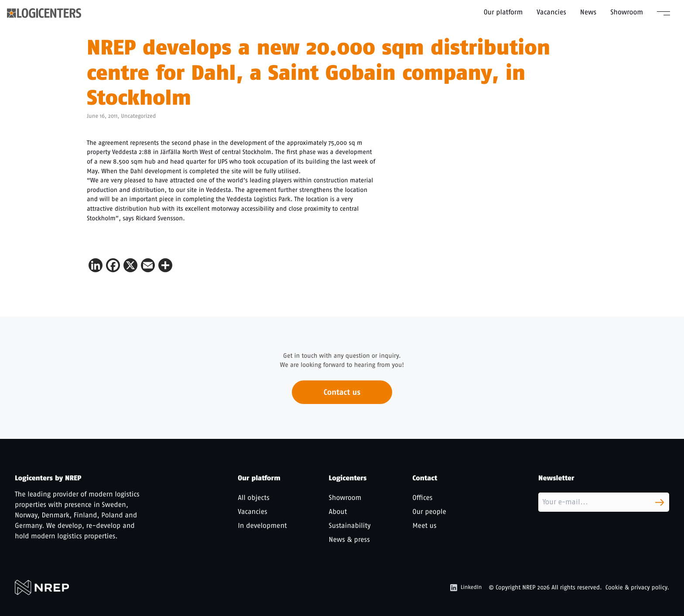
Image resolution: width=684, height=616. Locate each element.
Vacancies (551, 12)
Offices (423, 498)
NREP (529, 587)
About (338, 512)
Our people (429, 512)
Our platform (503, 12)
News (588, 12)
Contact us (342, 395)
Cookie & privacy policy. (637, 587)
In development (262, 525)
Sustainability (350, 525)
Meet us (425, 525)
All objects (253, 498)
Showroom (627, 12)
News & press (349, 539)
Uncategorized (138, 116)
